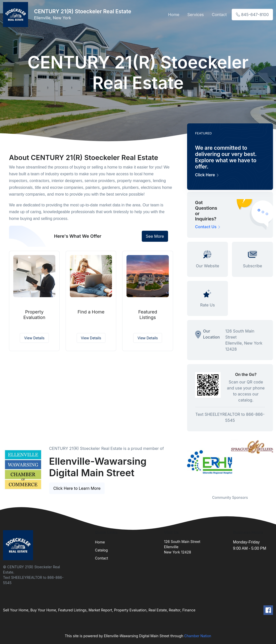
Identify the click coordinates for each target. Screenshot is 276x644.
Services (196, 15)
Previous (183, 464)
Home (174, 15)
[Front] (17, 15)
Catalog (101, 550)
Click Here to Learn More (77, 488)
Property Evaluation (34, 315)
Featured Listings (148, 315)
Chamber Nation (198, 636)
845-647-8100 (252, 15)
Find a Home (91, 312)
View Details (34, 338)
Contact (219, 15)
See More (155, 236)
